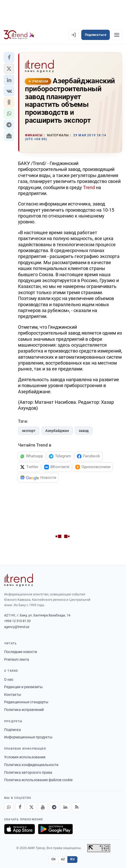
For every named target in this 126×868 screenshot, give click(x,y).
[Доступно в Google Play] (55, 829)
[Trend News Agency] (19, 580)
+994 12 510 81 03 (17, 621)
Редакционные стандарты (26, 702)
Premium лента (17, 659)
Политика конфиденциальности (31, 765)
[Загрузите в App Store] (20, 829)
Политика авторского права (28, 772)
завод (84, 431)
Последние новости (21, 652)
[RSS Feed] (77, 807)
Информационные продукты (28, 737)
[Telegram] (54, 807)
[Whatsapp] (9, 807)
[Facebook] (20, 807)
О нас (9, 679)
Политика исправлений (24, 710)
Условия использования (25, 757)
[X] (31, 807)
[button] (9, 57)
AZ (63, 859)
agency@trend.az (17, 627)
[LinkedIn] (65, 807)
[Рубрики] (117, 35)
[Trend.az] (19, 35)
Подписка (12, 730)
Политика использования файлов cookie (38, 780)
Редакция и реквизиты (23, 687)
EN (53, 859)
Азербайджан (57, 431)
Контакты (13, 695)
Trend (89, 187)
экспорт (29, 431)
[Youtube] (43, 807)
